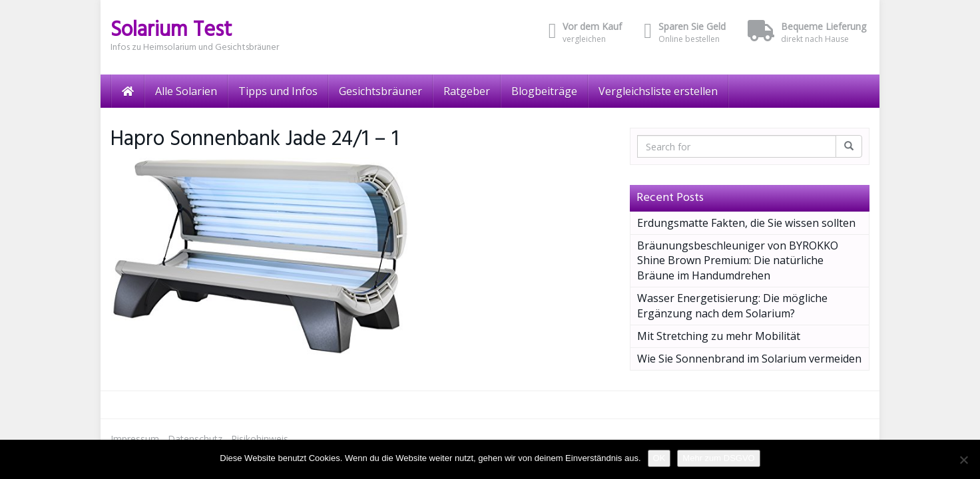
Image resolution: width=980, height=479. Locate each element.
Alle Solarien (186, 91)
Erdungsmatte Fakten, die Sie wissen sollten (746, 223)
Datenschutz (195, 439)
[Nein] (963, 460)
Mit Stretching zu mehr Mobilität (719, 336)
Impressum (135, 439)
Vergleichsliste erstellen (658, 91)
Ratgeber (467, 91)
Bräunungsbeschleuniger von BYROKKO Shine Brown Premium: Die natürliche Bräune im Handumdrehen (738, 261)
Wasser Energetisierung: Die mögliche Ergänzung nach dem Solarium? (732, 306)
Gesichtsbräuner (380, 91)
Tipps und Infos (278, 91)
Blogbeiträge (544, 91)
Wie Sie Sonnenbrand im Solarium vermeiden (749, 359)
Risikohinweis (260, 439)
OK (659, 458)
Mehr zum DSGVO (718, 458)
